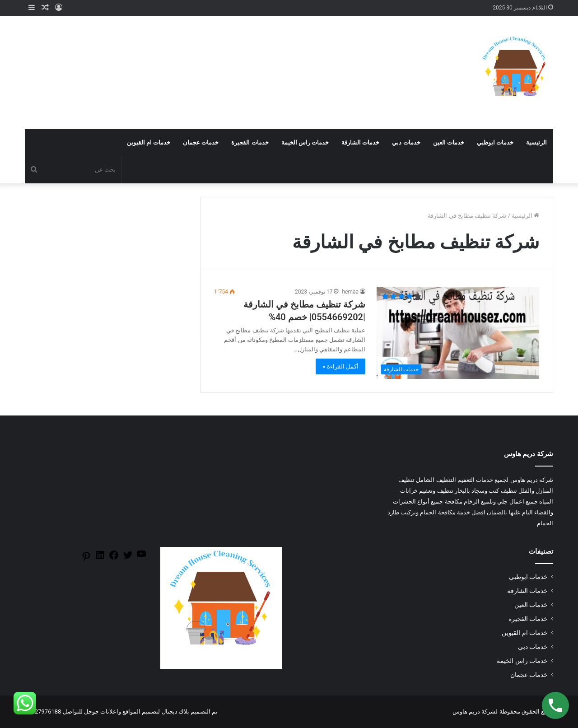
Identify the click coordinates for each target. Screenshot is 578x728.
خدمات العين (449, 142)
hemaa (350, 292)
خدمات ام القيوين (149, 142)
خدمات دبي (406, 142)
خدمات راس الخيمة (305, 142)
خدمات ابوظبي (495, 142)
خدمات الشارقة (360, 142)
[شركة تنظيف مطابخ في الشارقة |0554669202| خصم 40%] (458, 333)
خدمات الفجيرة (250, 142)
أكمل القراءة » (340, 366)
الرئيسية (536, 142)
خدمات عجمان (201, 142)
